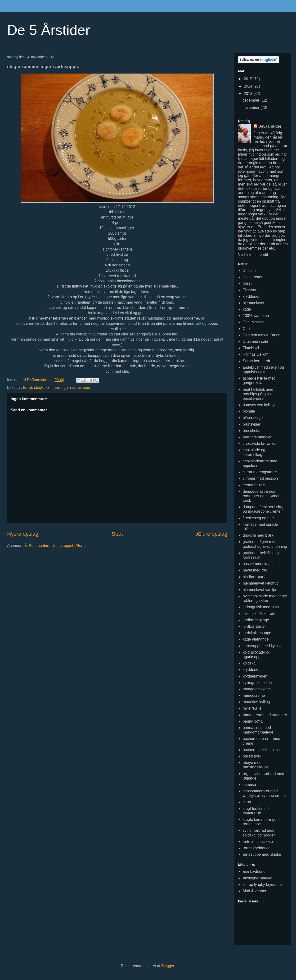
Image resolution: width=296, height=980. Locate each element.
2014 (249, 86)
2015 (249, 79)
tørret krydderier (256, 848)
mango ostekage (257, 689)
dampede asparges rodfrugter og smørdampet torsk (265, 496)
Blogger (168, 966)
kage (247, 309)
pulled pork (252, 756)
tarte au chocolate (258, 842)
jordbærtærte (254, 626)
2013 (249, 94)
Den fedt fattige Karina (262, 335)
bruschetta (252, 431)
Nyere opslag (23, 534)
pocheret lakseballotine (262, 750)
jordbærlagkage (256, 620)
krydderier (251, 296)
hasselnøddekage (258, 564)
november (251, 108)
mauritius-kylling (256, 702)
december (251, 100)
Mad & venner (255, 891)
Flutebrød (251, 348)
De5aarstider (270, 126)
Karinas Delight (256, 354)
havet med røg (255, 570)
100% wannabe (256, 316)
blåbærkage (253, 418)
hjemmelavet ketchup (261, 583)
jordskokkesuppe (257, 633)
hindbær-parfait (256, 577)
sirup (247, 802)
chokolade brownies (259, 444)
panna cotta (253, 721)
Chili (246, 329)
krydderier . (252, 670)
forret (28, 388)
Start (117, 534)
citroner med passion (260, 478)
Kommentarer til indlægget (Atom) (57, 546)
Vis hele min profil (253, 254)
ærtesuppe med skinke (262, 854)
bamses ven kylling (259, 405)
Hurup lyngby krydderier (263, 885)
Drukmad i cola (255, 341)
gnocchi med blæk (258, 535)
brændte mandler (257, 437)
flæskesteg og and (258, 518)
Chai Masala (253, 322)
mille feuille (252, 708)
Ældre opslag (212, 534)
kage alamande (256, 639)
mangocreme (254, 695)
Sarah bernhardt (256, 361)
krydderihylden (255, 676)
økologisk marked (258, 878)
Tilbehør (250, 290)
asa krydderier (255, 871)
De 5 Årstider (49, 30)
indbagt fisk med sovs (261, 607)
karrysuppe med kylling (262, 646)
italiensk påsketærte (260, 614)
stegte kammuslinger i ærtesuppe (62, 388)
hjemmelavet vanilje (259, 590)
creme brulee (254, 485)
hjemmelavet (253, 303)
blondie (249, 411)
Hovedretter (253, 277)
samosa (249, 785)
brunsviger (252, 424)
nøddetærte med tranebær (265, 715)
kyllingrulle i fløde (257, 683)
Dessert (249, 271)
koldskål (250, 663)
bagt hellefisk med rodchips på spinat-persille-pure (259, 394)
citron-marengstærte (260, 472)
